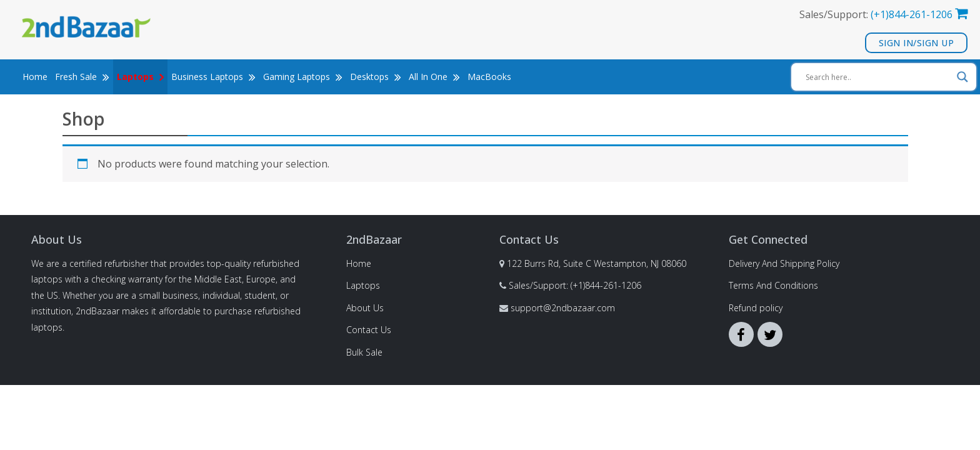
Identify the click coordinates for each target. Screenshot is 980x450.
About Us (365, 308)
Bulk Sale (364, 352)
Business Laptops (213, 77)
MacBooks (489, 77)
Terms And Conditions (773, 285)
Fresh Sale (82, 77)
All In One (434, 77)
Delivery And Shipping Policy (784, 263)
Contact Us (369, 330)
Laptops (363, 285)
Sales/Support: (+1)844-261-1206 (575, 285)
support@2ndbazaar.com (563, 308)
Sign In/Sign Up (917, 43)
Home (35, 77)
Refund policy (756, 308)
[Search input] (878, 77)
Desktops (376, 77)
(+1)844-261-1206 (912, 14)
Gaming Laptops (303, 77)
